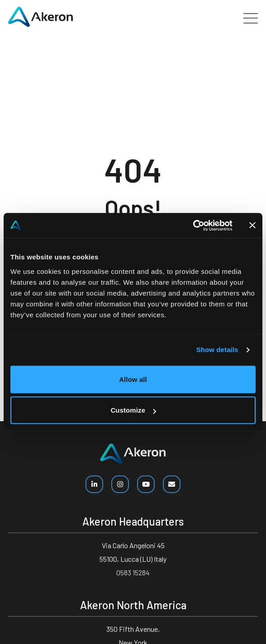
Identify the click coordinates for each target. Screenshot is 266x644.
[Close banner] (252, 226)
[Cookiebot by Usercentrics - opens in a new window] (193, 226)
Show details (217, 350)
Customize (133, 410)
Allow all (133, 379)
